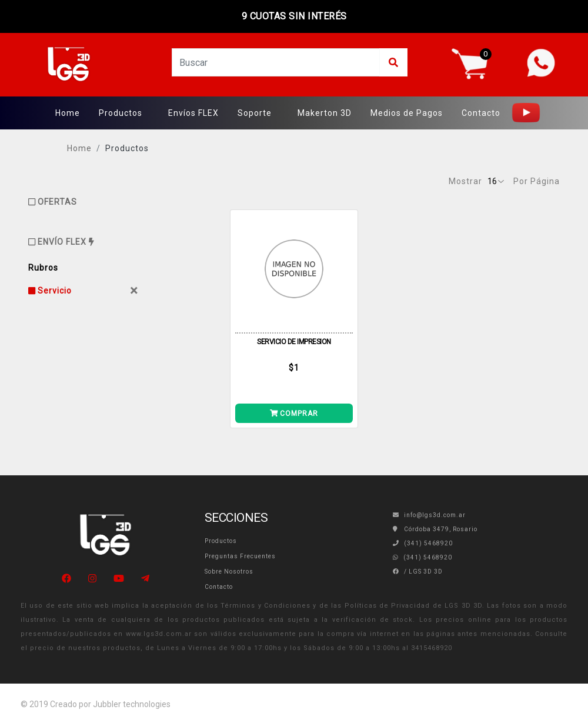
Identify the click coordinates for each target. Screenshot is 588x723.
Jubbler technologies (132, 704)
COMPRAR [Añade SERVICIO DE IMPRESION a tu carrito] (294, 414)
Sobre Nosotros (229, 572)
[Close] (134, 291)
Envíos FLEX (193, 113)
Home (68, 113)
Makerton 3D (325, 113)
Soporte (255, 113)
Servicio (50, 291)
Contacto (481, 113)
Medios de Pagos (407, 113)
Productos (121, 113)
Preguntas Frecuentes (240, 556)
